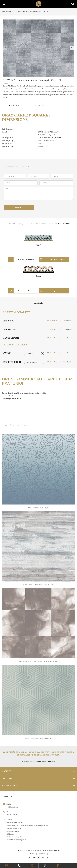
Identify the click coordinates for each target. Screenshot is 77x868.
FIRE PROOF (8, 321)
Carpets (9, 12)
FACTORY (7, 353)
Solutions (8, 778)
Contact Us (7, 796)
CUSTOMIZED (15, 106)
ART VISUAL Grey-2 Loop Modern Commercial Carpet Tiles (31, 12)
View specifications (51, 260)
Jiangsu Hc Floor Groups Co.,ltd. (36, 850)
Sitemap (32, 854)
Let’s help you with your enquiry (16, 167)
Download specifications (21, 260)
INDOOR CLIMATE (11, 338)
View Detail (67, 321)
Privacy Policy (43, 854)
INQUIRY (40, 106)
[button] (72, 48)
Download (52, 321)
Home (4, 12)
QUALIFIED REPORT (12, 362)
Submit (19, 208)
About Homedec (11, 785)
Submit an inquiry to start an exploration (39, 761)
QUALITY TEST (10, 329)
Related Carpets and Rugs (14, 425)
